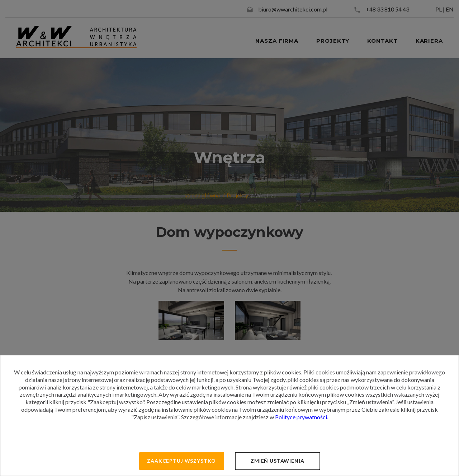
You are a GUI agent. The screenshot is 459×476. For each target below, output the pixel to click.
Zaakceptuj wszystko (181, 461)
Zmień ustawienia (277, 461)
